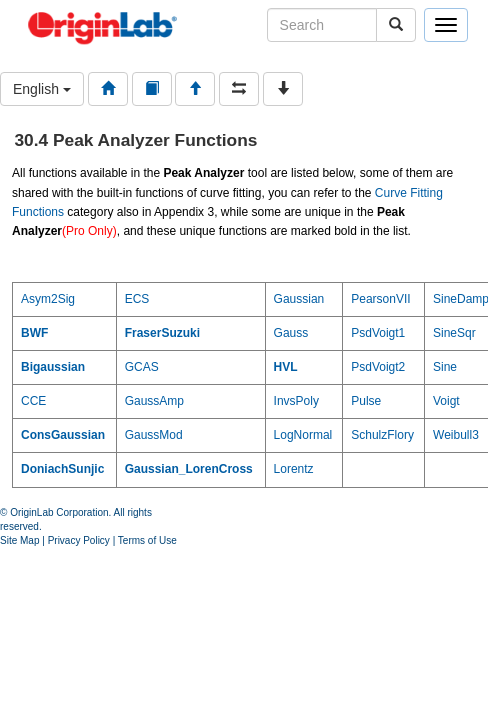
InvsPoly (296, 401)
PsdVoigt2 (378, 367)
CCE (33, 401)
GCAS (142, 367)
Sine (445, 367)
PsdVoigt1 (378, 333)
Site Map (19, 540)
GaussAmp (154, 401)
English (42, 89)
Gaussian (299, 299)
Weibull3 (456, 435)
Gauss (291, 333)
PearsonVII (380, 299)
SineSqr (454, 333)
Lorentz (294, 469)
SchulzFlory (382, 435)
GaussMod (154, 435)
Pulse (366, 401)
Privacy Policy (79, 540)
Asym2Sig (48, 299)
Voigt (446, 401)
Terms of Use (147, 540)
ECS (137, 299)
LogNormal (303, 435)
